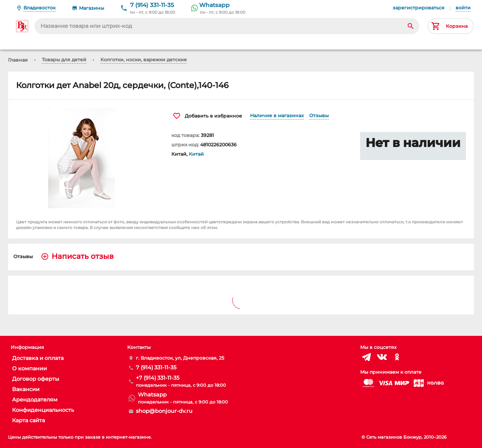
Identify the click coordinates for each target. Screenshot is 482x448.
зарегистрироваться (419, 8)
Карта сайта (28, 420)
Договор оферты (36, 379)
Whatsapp (214, 5)
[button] (86, 158)
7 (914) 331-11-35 (152, 5)
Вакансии (26, 389)
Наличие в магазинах (277, 116)
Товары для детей (64, 60)
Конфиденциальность (43, 410)
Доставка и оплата (38, 358)
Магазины (92, 8)
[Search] (411, 26)
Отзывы (319, 116)
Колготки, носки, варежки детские (144, 60)
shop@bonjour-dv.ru (164, 411)
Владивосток (39, 8)
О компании (29, 368)
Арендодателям (35, 400)
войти (463, 8)
